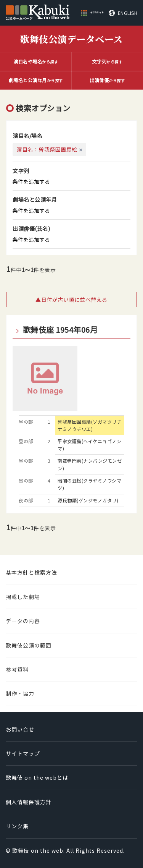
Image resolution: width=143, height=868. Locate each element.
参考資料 (17, 669)
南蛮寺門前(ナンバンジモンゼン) (90, 464)
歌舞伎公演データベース (71, 39)
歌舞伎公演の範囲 (29, 645)
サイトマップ (23, 753)
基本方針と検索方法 (31, 572)
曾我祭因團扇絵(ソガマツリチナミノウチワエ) (89, 425)
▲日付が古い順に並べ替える (71, 300)
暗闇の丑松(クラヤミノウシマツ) (89, 484)
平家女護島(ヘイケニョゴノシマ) (89, 445)
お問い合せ (20, 729)
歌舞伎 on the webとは (37, 777)
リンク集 (17, 826)
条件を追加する (31, 181)
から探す (36, 61)
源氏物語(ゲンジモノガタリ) (88, 500)
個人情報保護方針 (29, 802)
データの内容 (23, 621)
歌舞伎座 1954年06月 (60, 330)
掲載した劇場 (23, 597)
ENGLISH (128, 13)
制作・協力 (20, 693)
